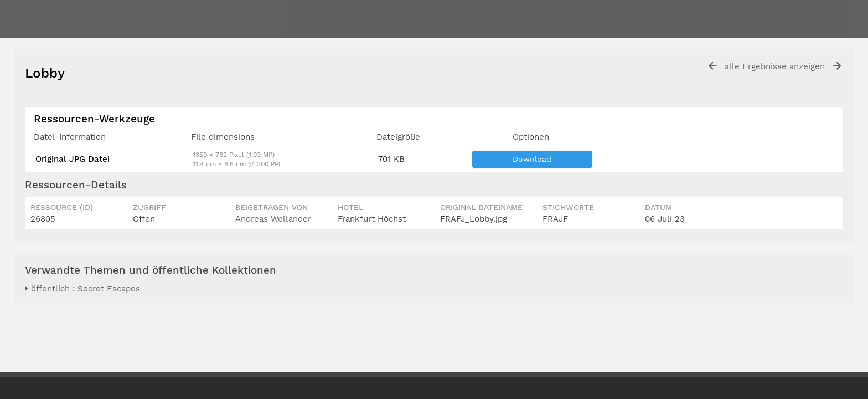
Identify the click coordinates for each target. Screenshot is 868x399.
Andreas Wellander (273, 219)
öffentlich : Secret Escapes (82, 289)
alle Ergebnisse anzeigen (775, 66)
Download (532, 159)
